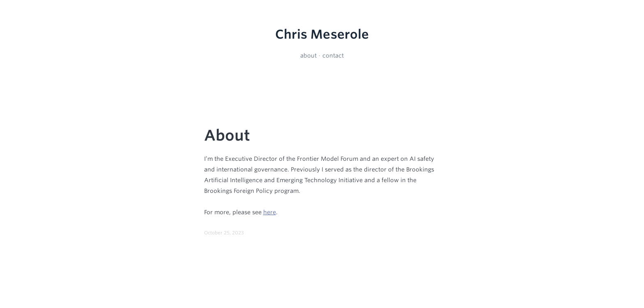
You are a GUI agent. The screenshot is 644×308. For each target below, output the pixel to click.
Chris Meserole (322, 34)
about (308, 56)
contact (333, 56)
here (270, 212)
